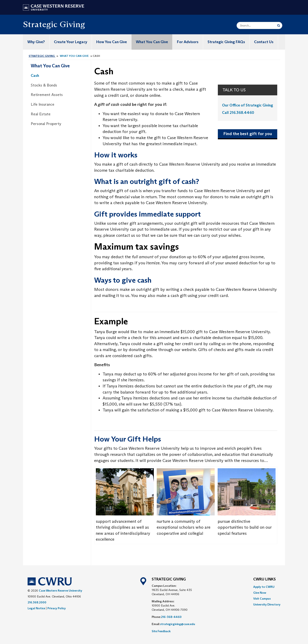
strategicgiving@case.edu (178, 624)
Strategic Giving (54, 24)
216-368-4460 (171, 617)
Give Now (260, 593)
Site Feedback (161, 631)
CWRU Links (264, 579)
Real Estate (41, 114)
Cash (35, 76)
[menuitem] (267, 587)
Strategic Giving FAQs (226, 42)
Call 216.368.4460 (238, 113)
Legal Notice (36, 608)
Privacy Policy (57, 608)
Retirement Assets (47, 95)
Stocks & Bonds (44, 85)
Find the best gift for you (248, 134)
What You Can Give (152, 42)
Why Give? (36, 42)
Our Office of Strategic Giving (248, 105)
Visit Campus (262, 599)
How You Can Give (112, 42)
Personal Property (46, 124)
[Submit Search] (279, 25)
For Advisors (188, 42)
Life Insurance (43, 104)
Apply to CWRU (264, 587)
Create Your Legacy (71, 42)
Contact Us (264, 42)
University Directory (267, 604)
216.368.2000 (37, 602)
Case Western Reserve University (60, 591)
